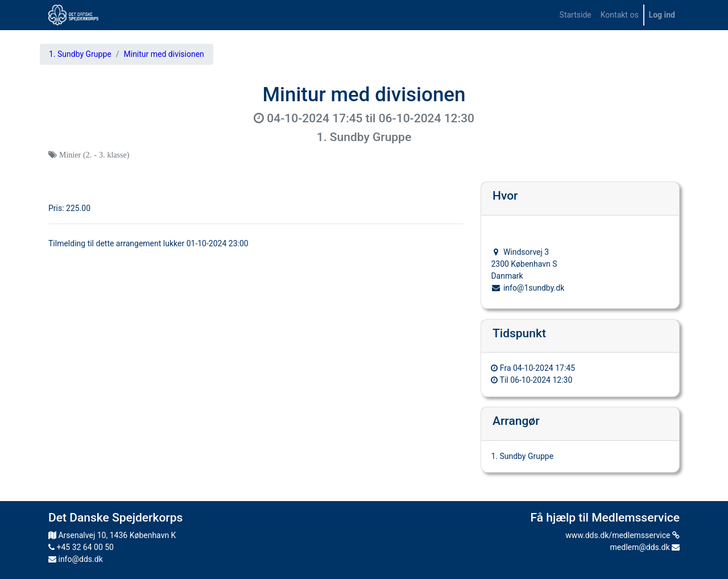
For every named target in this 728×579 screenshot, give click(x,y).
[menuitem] (576, 15)
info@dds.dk (76, 559)
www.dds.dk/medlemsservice (622, 535)
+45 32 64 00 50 (81, 547)
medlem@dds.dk (645, 547)
